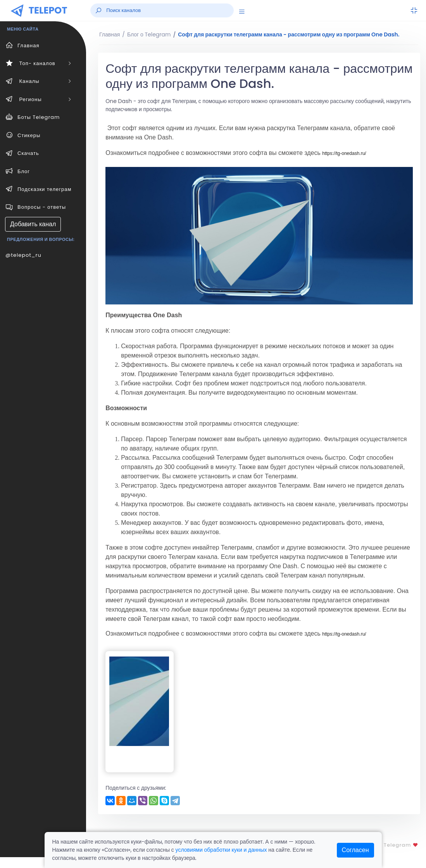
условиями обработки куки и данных (221, 850)
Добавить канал (33, 224)
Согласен (355, 850)
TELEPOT (48, 10)
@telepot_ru (23, 255)
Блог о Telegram (149, 34)
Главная (110, 34)
